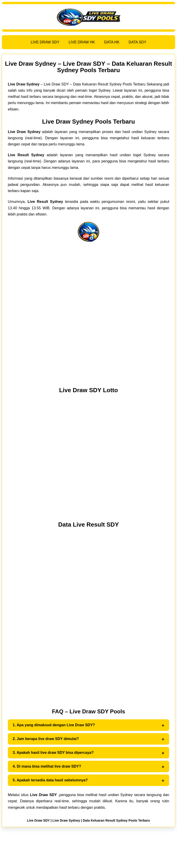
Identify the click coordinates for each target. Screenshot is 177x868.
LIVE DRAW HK (82, 42)
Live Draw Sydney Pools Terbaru (89, 122)
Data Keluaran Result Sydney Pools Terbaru (116, 820)
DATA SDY (137, 42)
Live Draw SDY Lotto (88, 390)
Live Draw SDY (38, 820)
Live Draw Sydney (66, 820)
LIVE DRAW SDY (45, 42)
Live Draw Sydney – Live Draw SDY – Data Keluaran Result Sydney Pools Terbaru (89, 67)
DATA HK (112, 42)
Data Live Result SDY (89, 525)
